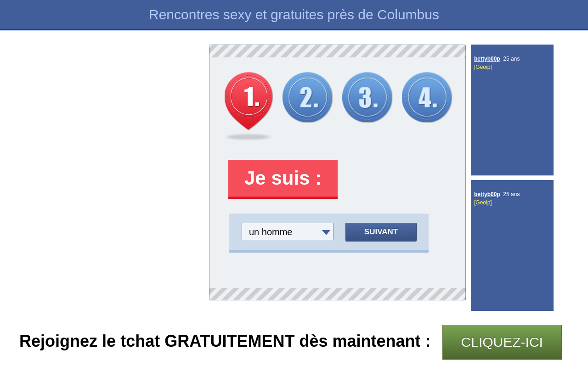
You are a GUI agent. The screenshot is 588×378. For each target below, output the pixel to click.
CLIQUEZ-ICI (502, 342)
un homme (271, 232)
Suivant (381, 232)
